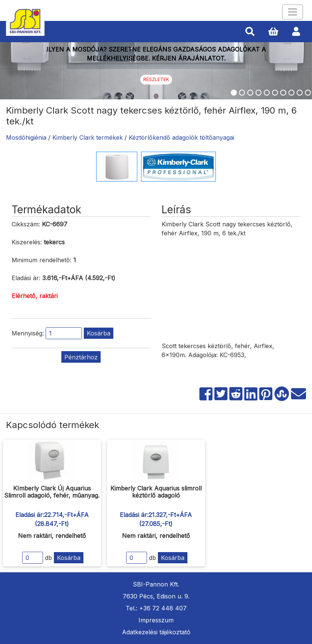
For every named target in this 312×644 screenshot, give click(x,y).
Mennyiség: (28, 333)
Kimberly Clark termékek (88, 137)
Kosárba (99, 333)
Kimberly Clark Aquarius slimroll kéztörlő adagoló (156, 492)
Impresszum (156, 620)
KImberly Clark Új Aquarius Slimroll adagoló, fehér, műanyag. (52, 492)
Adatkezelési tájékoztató (156, 632)
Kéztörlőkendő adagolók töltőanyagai (181, 137)
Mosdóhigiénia (26, 137)
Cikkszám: (26, 224)
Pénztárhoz (81, 357)
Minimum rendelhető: (42, 260)
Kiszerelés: (27, 242)
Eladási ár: (26, 278)
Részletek (156, 79)
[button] (250, 32)
